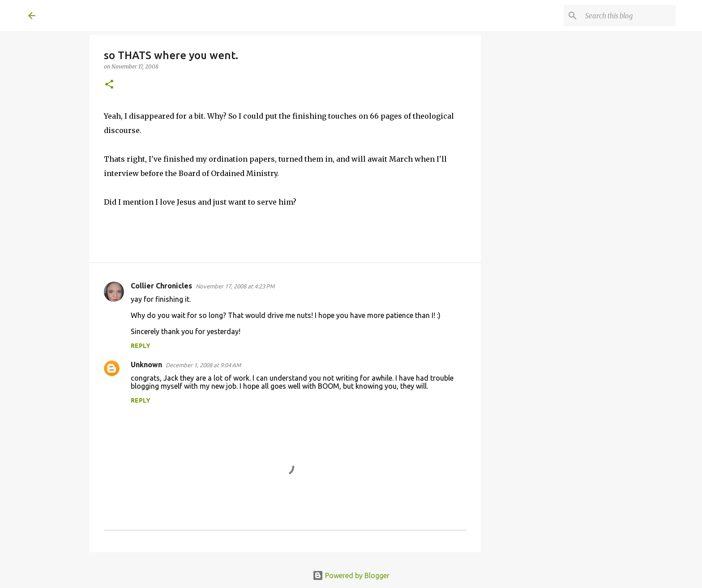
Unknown (146, 365)
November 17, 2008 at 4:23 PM (235, 286)
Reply (141, 346)
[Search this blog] (629, 16)
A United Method (101, 15)
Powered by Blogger (351, 575)
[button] (109, 85)
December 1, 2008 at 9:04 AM (203, 365)
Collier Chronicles (161, 286)
